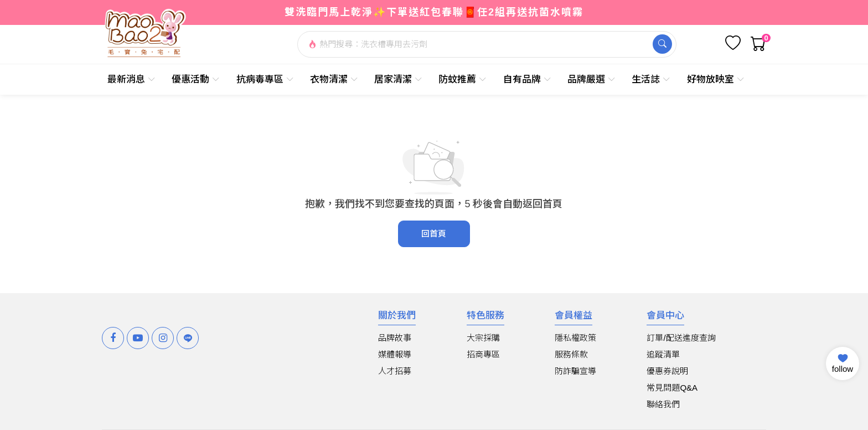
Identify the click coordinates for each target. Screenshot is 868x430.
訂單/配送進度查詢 (681, 338)
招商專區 (483, 354)
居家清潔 (398, 80)
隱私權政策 (575, 338)
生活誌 (651, 80)
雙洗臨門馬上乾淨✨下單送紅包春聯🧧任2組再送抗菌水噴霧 (434, 12)
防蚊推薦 (463, 80)
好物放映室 (716, 80)
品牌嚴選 (591, 80)
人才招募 (395, 371)
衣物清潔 (334, 80)
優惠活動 (196, 80)
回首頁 (434, 234)
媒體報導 (395, 354)
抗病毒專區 (265, 80)
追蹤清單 (663, 354)
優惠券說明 (667, 371)
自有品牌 (527, 80)
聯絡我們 (663, 404)
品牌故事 (395, 338)
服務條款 (571, 354)
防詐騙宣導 (575, 371)
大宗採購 (483, 338)
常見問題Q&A (672, 388)
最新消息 (131, 80)
